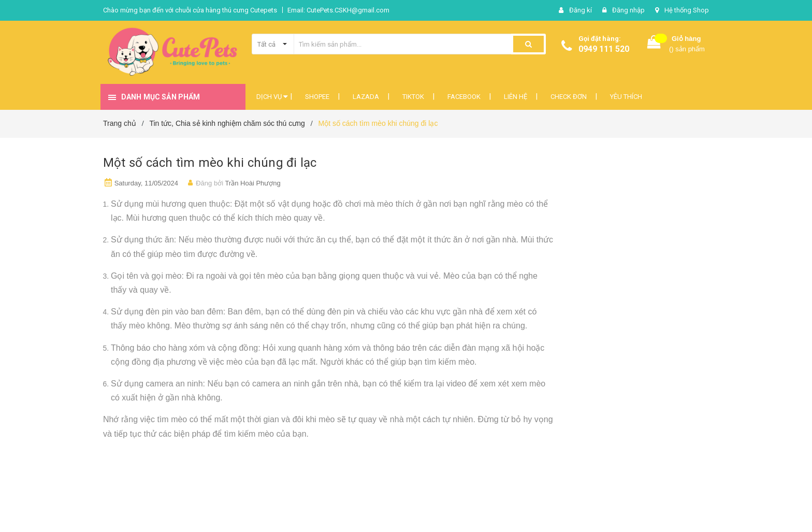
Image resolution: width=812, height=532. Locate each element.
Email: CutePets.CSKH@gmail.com (338, 10)
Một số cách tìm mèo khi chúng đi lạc (210, 163)
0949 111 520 (604, 49)
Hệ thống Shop (687, 10)
